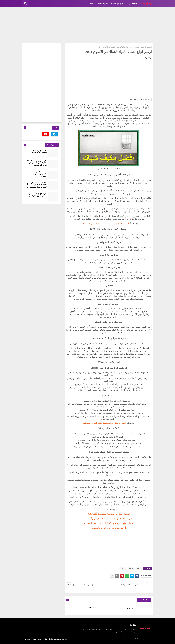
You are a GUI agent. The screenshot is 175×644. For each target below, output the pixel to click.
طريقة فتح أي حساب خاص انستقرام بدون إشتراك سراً (37, 195)
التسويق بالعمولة (102, 3)
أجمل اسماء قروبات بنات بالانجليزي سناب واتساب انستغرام (38, 174)
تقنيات (92, 3)
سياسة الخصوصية (61, 639)
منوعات (137, 47)
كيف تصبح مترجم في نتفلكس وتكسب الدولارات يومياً (37, 151)
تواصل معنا (49, 639)
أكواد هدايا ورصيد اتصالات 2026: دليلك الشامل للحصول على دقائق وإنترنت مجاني (36, 163)
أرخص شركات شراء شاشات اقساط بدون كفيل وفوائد (104, 224)
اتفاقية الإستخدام (31, 639)
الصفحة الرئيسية (131, 3)
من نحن (41, 639)
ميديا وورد (126, 639)
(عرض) (131, 99)
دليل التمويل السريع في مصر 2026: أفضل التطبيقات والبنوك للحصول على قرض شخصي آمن (36, 185)
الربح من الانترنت (117, 3)
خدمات (131, 569)
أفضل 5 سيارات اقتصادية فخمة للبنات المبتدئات (104, 423)
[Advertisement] (87, 25)
